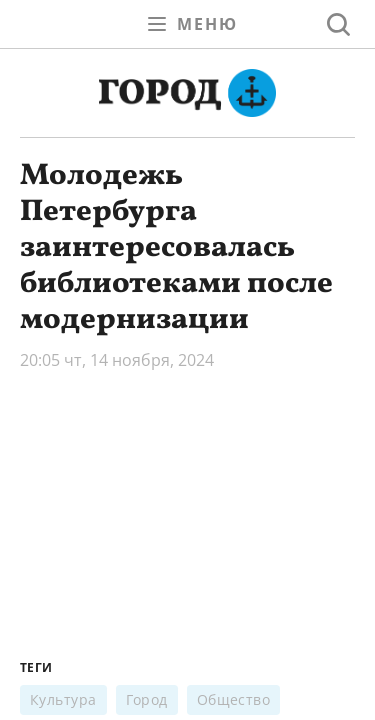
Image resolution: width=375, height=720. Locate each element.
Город (147, 699)
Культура (63, 699)
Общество (234, 699)
